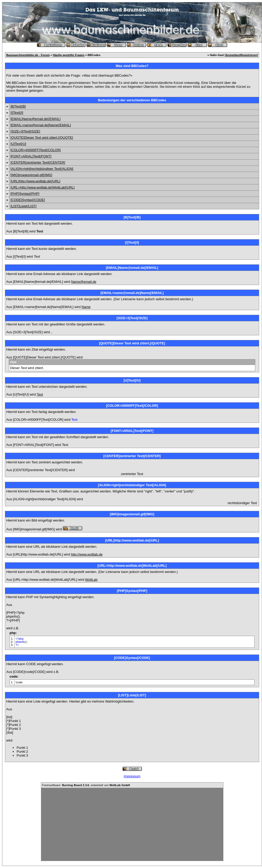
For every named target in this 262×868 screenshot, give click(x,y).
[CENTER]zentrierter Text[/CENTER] (38, 162)
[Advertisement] (132, 824)
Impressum (132, 776)
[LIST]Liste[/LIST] (23, 206)
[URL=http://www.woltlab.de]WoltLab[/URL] (42, 187)
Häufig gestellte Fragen (69, 55)
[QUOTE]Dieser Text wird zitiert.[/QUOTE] (42, 138)
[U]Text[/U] (18, 144)
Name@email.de (84, 282)
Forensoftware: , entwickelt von (86, 785)
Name (86, 307)
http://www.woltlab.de (87, 554)
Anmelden (233, 55)
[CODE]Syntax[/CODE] (28, 200)
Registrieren (249, 55)
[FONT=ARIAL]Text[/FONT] (31, 156)
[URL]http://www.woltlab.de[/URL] (35, 181)
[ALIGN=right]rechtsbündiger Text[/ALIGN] (42, 169)
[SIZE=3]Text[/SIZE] (25, 131)
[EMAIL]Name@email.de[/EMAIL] (35, 119)
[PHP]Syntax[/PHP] (25, 194)
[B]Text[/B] (18, 106)
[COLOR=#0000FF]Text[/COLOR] (36, 150)
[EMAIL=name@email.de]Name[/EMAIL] (41, 125)
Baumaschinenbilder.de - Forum (28, 55)
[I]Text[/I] (17, 113)
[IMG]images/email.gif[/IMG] (31, 175)
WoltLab (91, 580)
